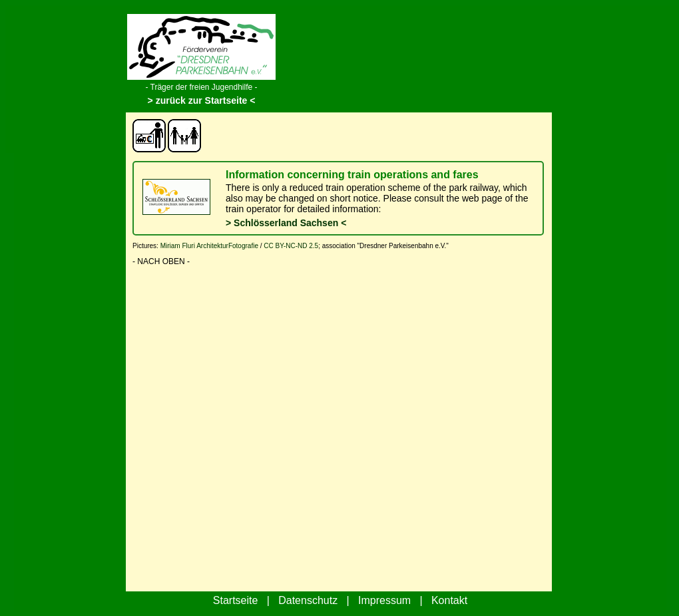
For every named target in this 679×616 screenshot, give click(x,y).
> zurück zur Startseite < (202, 100)
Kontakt (449, 600)
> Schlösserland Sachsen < (286, 223)
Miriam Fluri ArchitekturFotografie (209, 246)
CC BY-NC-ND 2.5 (291, 246)
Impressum (384, 600)
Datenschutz (308, 600)
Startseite (236, 600)
